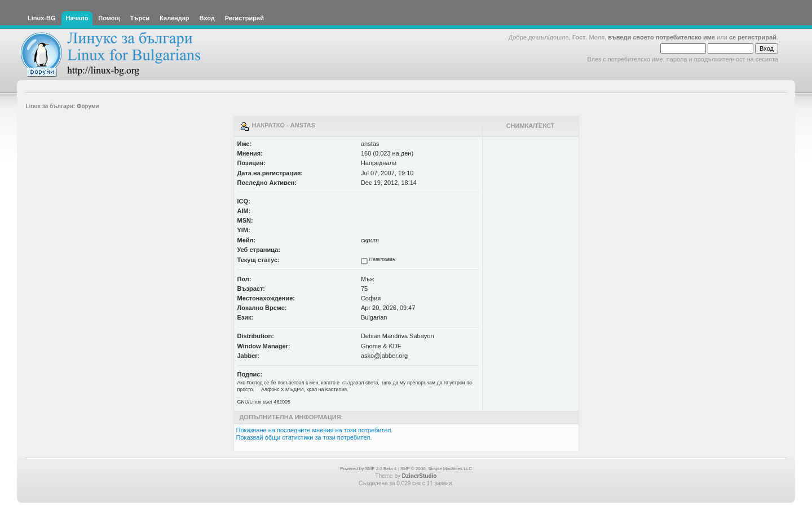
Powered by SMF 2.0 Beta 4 (368, 469)
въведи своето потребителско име (661, 37)
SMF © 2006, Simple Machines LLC (436, 469)
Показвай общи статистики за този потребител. (304, 437)
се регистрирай (753, 37)
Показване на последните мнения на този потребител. (315, 430)
